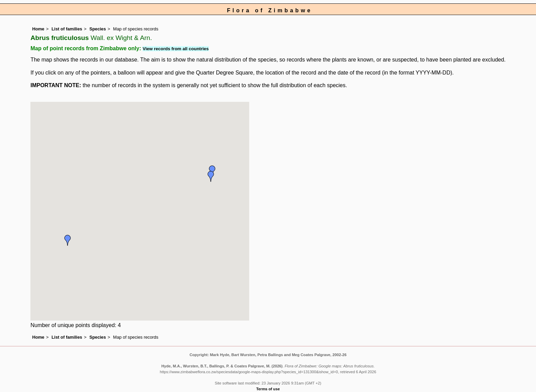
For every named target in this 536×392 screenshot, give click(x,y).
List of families (67, 29)
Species (97, 29)
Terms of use (268, 389)
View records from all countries (176, 49)
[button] (68, 240)
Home (38, 29)
